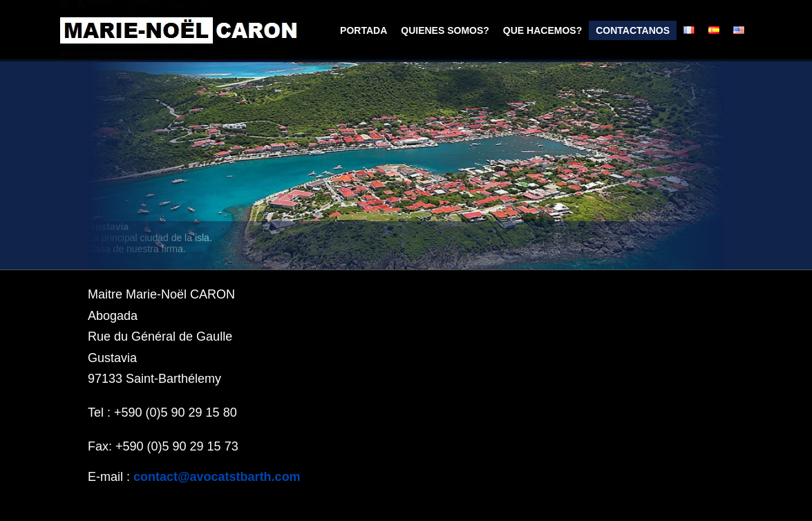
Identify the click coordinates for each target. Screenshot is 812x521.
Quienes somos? (445, 30)
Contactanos (633, 30)
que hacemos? (542, 30)
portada (363, 30)
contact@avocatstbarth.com (217, 477)
